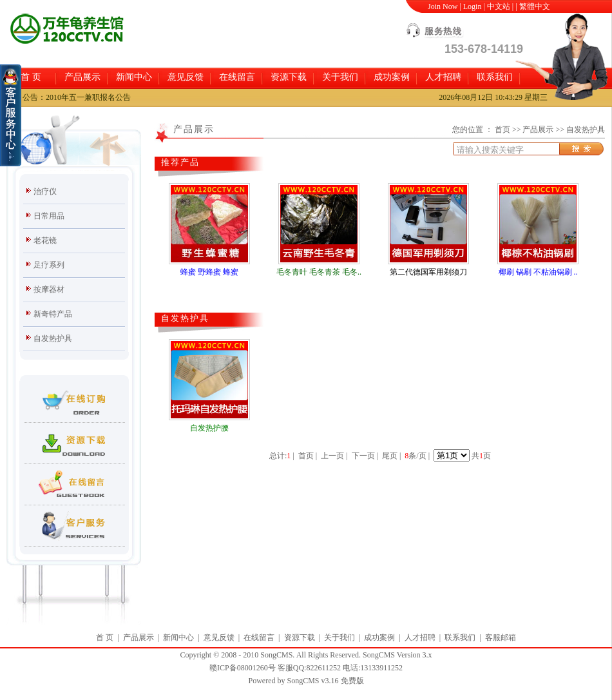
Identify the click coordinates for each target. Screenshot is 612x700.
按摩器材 (49, 289)
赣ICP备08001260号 (243, 668)
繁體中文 (535, 6)
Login (473, 6)
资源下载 (289, 77)
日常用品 (49, 216)
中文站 (499, 6)
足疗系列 (49, 265)
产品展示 (82, 77)
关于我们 (340, 77)
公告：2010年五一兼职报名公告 (77, 97)
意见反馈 (186, 77)
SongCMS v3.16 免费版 (325, 681)
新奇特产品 (53, 314)
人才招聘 (443, 77)
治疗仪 (45, 191)
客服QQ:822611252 (309, 668)
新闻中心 (134, 77)
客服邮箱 (501, 637)
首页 (502, 130)
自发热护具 (53, 338)
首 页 (31, 77)
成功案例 (392, 77)
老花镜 (45, 240)
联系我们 (495, 77)
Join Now (443, 6)
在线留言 (237, 77)
